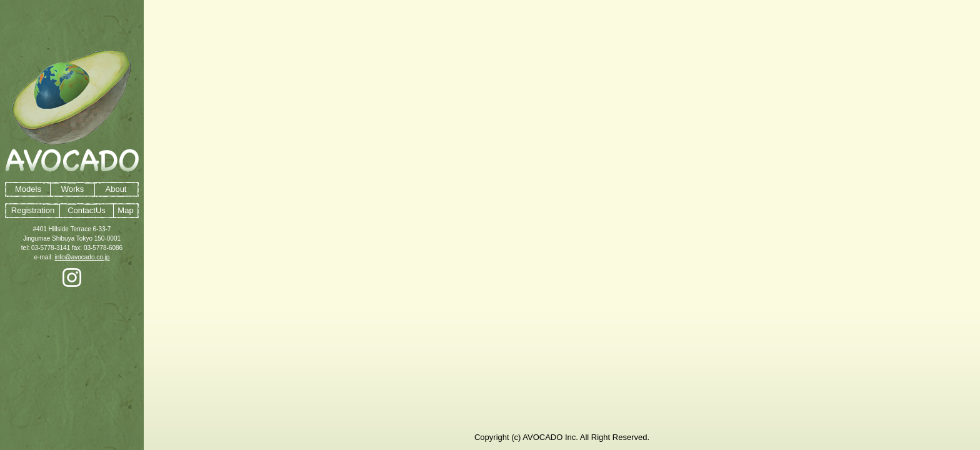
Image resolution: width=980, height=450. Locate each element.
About (116, 189)
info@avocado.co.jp (82, 257)
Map (125, 210)
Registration (33, 210)
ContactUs (87, 210)
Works (73, 189)
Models (28, 189)
